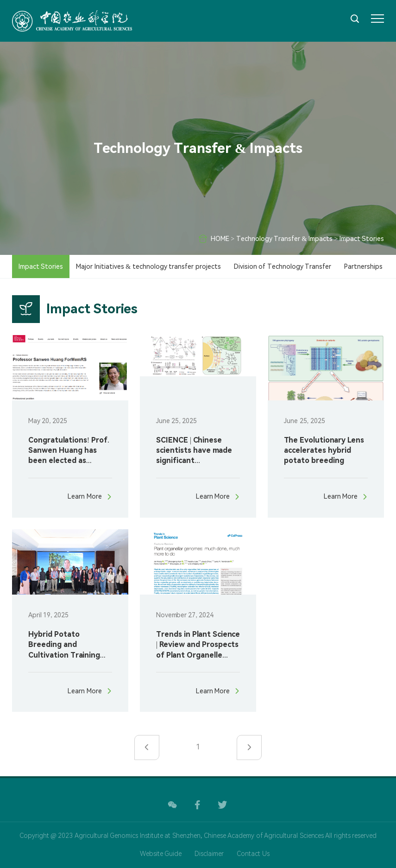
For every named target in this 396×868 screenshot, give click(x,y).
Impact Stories (362, 239)
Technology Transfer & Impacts (284, 239)
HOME (220, 239)
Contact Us (253, 854)
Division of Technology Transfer (283, 266)
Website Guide (161, 854)
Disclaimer (209, 854)
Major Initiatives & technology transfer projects (148, 266)
